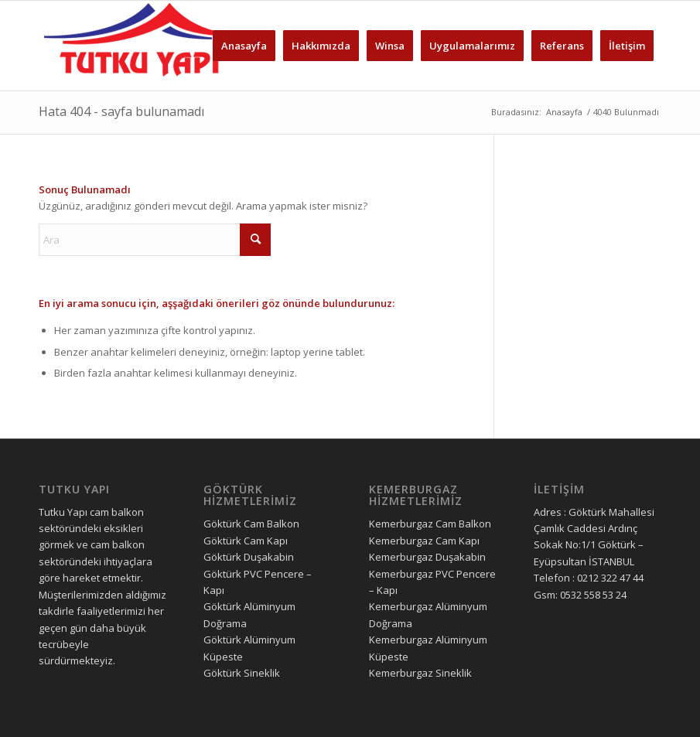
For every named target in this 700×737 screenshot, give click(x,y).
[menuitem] (244, 46)
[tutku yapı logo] (141, 46)
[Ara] (155, 240)
